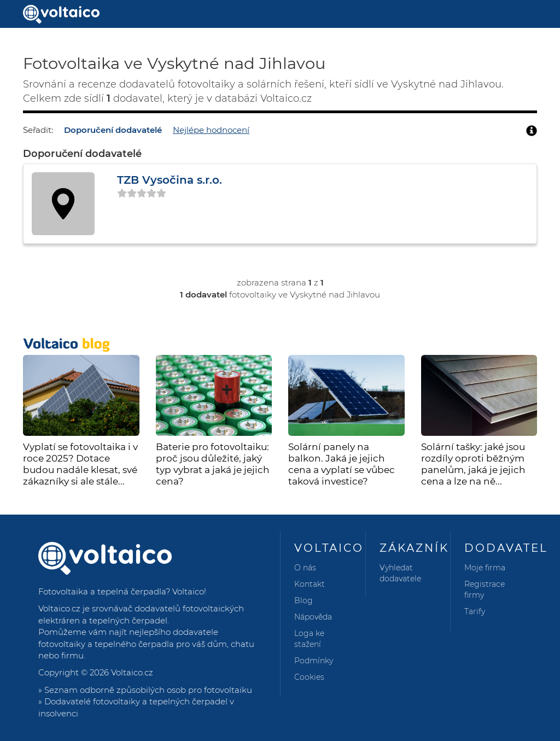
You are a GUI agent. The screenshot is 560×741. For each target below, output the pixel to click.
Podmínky (314, 661)
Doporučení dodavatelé (113, 130)
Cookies (309, 677)
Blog (304, 600)
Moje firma (485, 568)
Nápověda (313, 617)
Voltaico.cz (132, 672)
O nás (305, 568)
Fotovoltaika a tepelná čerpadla (102, 591)
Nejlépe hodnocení (211, 130)
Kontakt (310, 584)
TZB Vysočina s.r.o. (170, 180)
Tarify (475, 611)
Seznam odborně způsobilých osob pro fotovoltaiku (148, 690)
